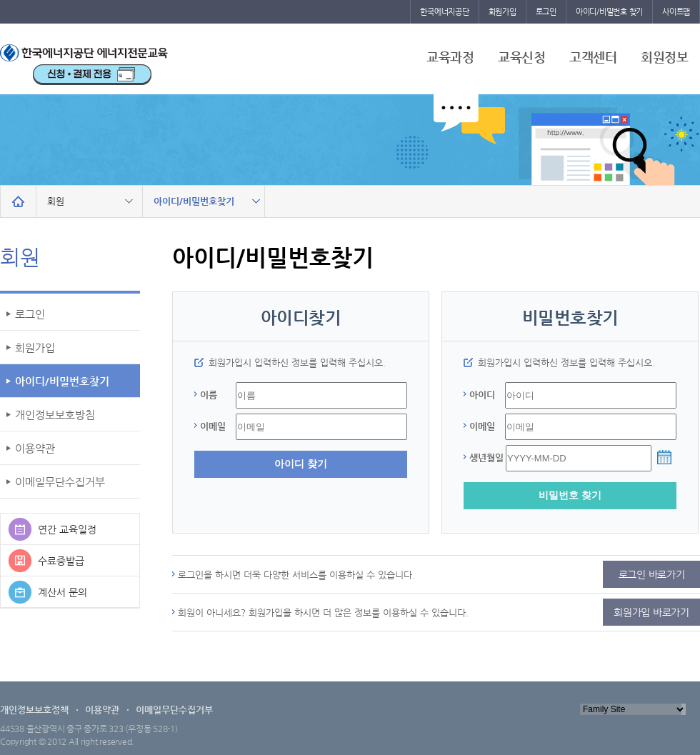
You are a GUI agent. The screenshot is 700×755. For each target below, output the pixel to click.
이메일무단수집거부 (60, 482)
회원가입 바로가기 (651, 612)
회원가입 (502, 12)
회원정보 (664, 57)
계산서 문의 (62, 592)
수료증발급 (61, 561)
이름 (209, 395)
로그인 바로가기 (652, 574)
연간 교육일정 (67, 529)
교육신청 (521, 57)
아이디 (482, 395)
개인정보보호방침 (55, 415)
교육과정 (450, 57)
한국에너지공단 (444, 12)
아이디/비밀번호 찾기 (609, 12)
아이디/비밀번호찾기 (62, 381)
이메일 (213, 426)
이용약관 (35, 448)
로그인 (546, 12)
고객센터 (593, 57)
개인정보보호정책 (34, 710)
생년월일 (486, 457)
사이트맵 (676, 12)
